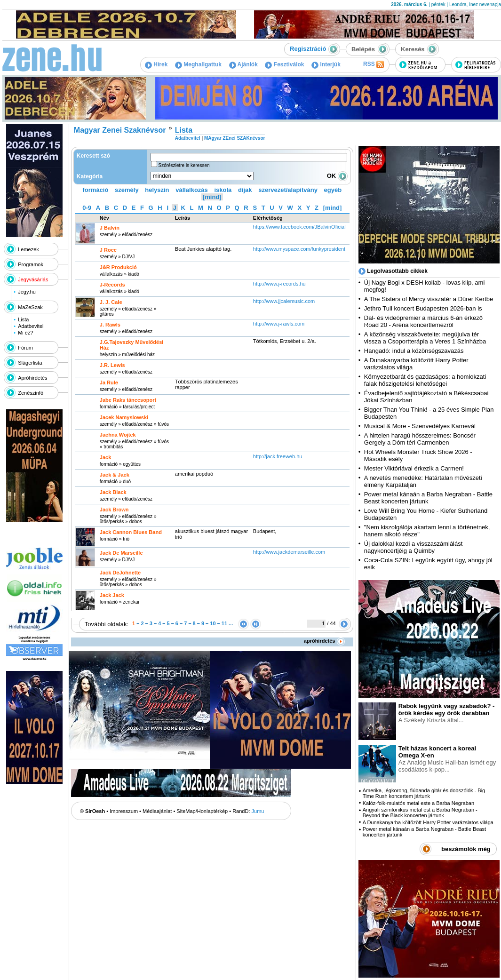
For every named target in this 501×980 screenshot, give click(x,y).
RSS (374, 64)
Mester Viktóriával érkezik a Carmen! (414, 468)
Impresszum (124, 811)
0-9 (87, 208)
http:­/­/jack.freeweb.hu (278, 456)
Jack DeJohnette (120, 573)
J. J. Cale (111, 302)
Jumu (258, 811)
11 (224, 623)
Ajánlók (243, 64)
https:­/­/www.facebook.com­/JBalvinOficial (299, 227)
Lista (23, 319)
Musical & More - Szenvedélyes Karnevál (420, 426)
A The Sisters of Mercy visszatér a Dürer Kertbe (429, 299)
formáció (96, 190)
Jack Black (113, 492)
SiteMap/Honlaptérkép (202, 811)
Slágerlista (30, 363)
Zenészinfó (31, 393)
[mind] (212, 197)
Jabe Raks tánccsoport (128, 400)
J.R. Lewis (112, 365)
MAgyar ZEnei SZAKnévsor (235, 138)
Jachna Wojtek (118, 435)
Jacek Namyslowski (124, 417)
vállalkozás (192, 190)
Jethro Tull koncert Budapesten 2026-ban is (423, 308)
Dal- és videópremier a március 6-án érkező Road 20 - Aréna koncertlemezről (423, 321)
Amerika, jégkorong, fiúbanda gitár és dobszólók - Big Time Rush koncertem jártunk (424, 793)
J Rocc (108, 250)
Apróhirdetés (32, 378)
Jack (105, 457)
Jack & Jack (115, 475)
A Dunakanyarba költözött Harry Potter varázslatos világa (428, 822)
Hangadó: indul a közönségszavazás (414, 351)
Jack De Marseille (121, 553)
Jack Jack (112, 595)
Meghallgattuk (198, 64)
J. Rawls (110, 325)
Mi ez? (25, 333)
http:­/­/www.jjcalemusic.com (284, 301)
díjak (245, 190)
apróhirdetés (324, 641)
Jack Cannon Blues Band (131, 532)
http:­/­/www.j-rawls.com (279, 324)
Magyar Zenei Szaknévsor (120, 130)
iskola (223, 190)
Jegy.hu (27, 292)
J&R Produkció (118, 267)
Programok (31, 264)
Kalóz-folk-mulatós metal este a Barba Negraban (418, 803)
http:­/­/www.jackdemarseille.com (289, 552)
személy (127, 190)
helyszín (157, 190)
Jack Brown (114, 510)
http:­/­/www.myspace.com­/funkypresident (299, 249)
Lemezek (28, 249)
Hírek (156, 64)
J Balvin (110, 228)
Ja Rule (109, 382)
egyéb (333, 190)
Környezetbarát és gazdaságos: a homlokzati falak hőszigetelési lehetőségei (425, 380)
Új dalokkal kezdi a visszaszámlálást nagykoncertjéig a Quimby (414, 547)
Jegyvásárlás (33, 279)
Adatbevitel (31, 326)
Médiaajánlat (157, 811)
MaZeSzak (30, 307)
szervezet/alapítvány (288, 190)
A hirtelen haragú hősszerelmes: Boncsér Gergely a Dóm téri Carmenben (420, 439)
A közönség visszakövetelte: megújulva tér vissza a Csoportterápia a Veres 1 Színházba (425, 338)
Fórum (25, 348)
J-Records (112, 285)
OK (337, 176)
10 (213, 623)
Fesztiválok (284, 64)
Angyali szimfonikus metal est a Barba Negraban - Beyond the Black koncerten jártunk (420, 813)
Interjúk (326, 64)
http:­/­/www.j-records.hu (279, 284)
